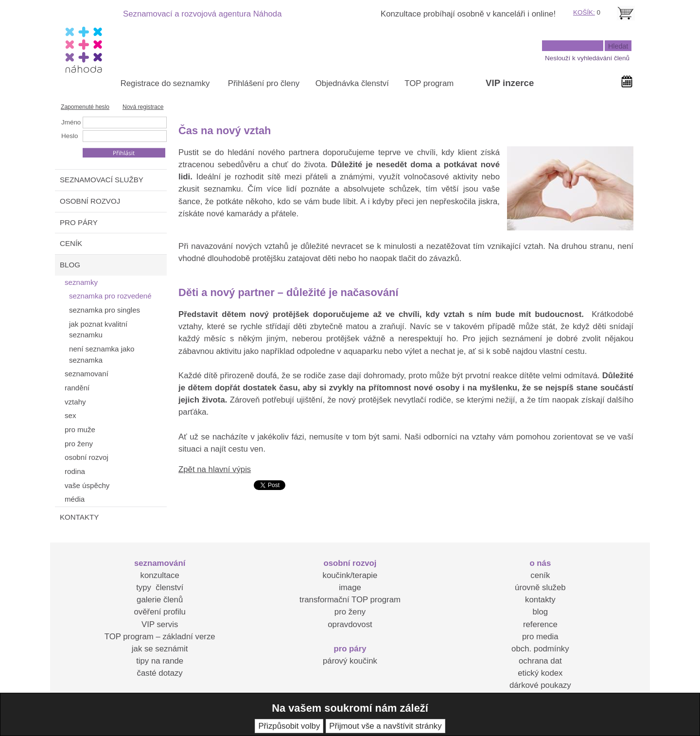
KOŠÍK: (584, 12)
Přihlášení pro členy (264, 83)
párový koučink (350, 661)
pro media (540, 637)
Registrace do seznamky (165, 83)
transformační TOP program (350, 600)
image (350, 587)
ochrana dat (540, 661)
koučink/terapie (350, 575)
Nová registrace (143, 107)
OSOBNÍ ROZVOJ (90, 201)
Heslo (70, 136)
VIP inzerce (510, 83)
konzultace (160, 575)
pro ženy (350, 612)
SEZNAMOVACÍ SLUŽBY (102, 180)
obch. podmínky (540, 649)
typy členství (160, 587)
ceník (540, 575)
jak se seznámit (160, 649)
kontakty (540, 600)
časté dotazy (160, 673)
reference (540, 624)
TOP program (429, 83)
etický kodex (540, 673)
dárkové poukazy (540, 685)
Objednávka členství (352, 83)
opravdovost (350, 624)
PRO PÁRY (79, 222)
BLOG (70, 265)
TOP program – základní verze (160, 637)
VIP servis (160, 624)
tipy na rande (160, 661)
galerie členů (160, 600)
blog (540, 612)
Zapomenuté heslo (85, 107)
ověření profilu (159, 612)
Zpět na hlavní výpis (215, 469)
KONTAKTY (79, 517)
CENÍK (71, 243)
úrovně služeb (540, 587)
